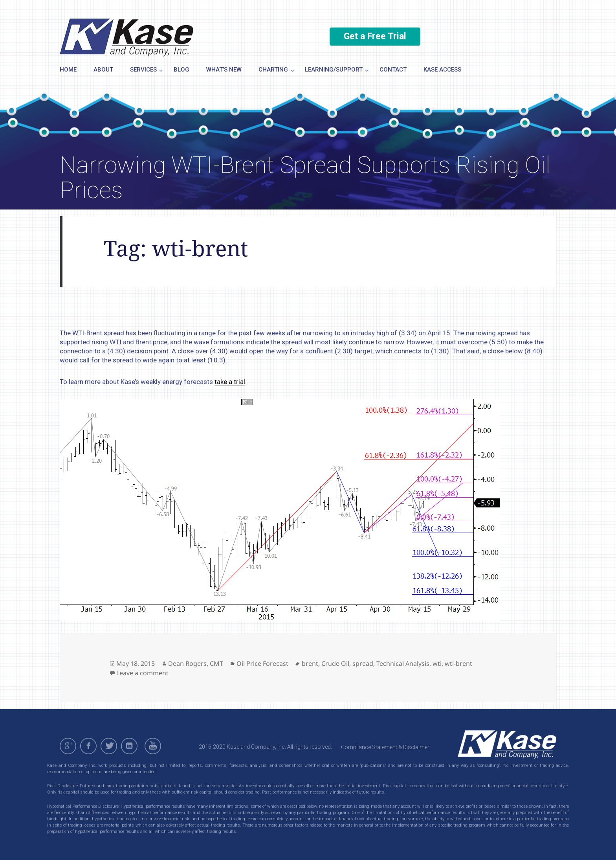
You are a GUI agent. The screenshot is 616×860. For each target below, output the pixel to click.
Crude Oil (335, 663)
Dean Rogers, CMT (196, 663)
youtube (154, 746)
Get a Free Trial (375, 36)
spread (363, 663)
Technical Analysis (403, 663)
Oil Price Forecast (262, 663)
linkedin (129, 746)
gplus (68, 746)
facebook (88, 746)
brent (310, 663)
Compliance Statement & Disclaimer (385, 747)
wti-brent (458, 663)
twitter (109, 746)
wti (437, 663)
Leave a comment (142, 673)
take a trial (230, 382)
